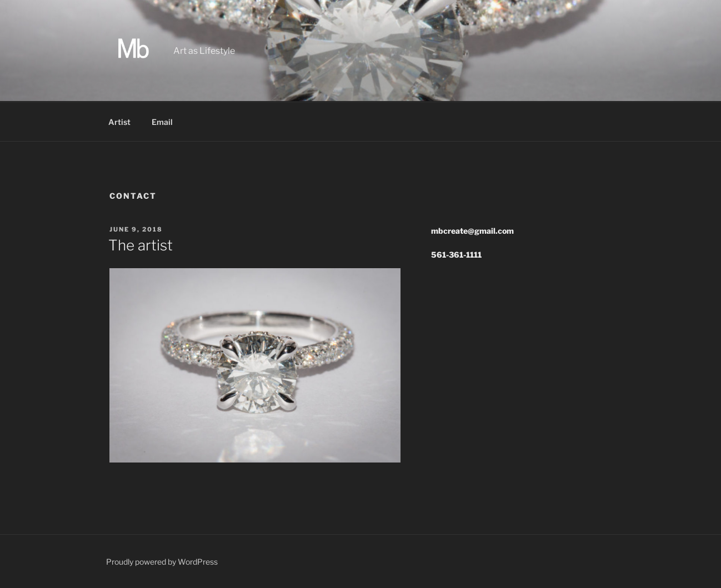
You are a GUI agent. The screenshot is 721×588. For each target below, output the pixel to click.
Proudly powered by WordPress (162, 562)
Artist (119, 122)
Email (162, 122)
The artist (141, 245)
